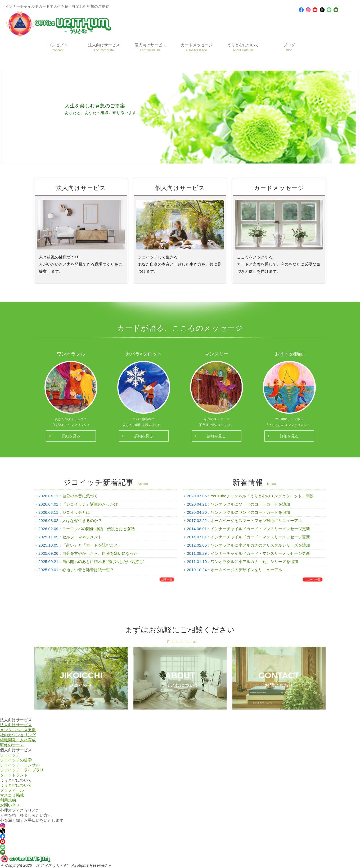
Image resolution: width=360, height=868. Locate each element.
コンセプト (58, 47)
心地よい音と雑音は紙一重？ (88, 570)
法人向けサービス (104, 47)
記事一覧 (167, 580)
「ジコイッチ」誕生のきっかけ (90, 504)
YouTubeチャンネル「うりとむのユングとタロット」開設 (262, 496)
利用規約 (8, 800)
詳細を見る (71, 436)
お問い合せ (10, 805)
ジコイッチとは (76, 512)
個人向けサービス (150, 47)
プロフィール (12, 790)
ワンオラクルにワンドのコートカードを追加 (250, 512)
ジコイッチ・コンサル (20, 765)
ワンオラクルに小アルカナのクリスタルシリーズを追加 (260, 545)
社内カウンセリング (18, 735)
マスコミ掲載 (12, 795)
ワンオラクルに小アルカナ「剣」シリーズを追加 (254, 562)
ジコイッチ (10, 755)
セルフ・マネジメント (82, 537)
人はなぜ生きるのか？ (82, 521)
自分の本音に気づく (80, 496)
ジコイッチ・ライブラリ (22, 770)
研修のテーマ (12, 745)
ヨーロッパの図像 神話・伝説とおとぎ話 (98, 529)
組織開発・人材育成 (18, 740)
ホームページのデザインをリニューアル (246, 570)
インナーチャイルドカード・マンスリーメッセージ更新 (260, 529)
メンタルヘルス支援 (18, 730)
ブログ (289, 47)
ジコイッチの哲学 (16, 760)
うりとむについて (243, 47)
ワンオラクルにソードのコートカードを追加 (250, 504)
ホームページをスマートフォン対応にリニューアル (256, 521)
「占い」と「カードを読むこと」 (92, 545)
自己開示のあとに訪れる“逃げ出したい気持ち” (103, 562)
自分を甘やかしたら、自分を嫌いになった (100, 553)
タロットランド (14, 775)
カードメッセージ (197, 47)
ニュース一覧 (313, 580)
